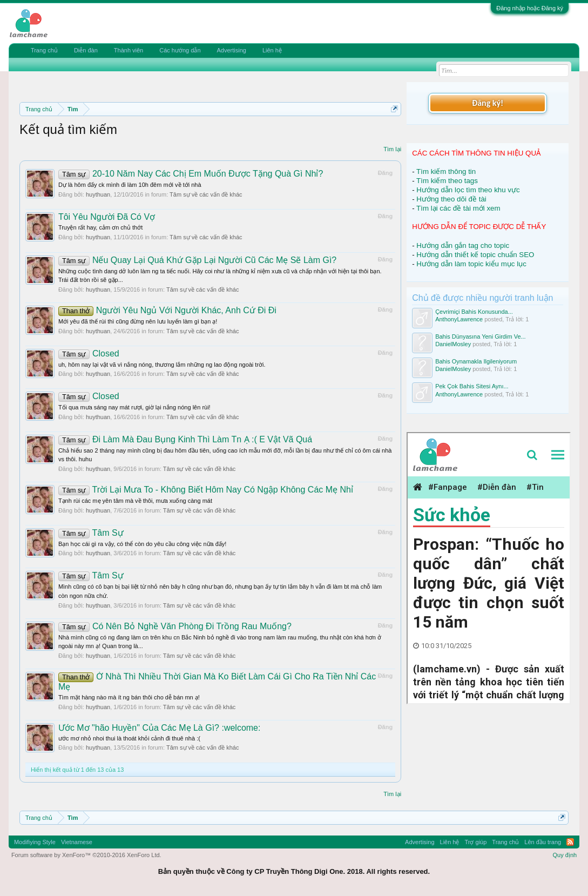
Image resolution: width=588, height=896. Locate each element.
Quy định (565, 855)
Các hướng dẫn (180, 50)
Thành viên (129, 50)
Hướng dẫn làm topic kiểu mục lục (471, 264)
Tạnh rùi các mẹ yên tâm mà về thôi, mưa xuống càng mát (135, 501)
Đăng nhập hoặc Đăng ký (530, 8)
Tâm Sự (91, 533)
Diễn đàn (86, 50)
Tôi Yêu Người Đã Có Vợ (107, 217)
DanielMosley (453, 344)
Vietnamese (77, 842)
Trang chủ (44, 50)
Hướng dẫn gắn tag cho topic (463, 245)
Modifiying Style (35, 842)
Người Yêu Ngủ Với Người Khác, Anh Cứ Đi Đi (167, 310)
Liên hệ (272, 50)
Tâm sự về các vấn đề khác (206, 194)
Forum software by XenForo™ (86, 855)
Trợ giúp (476, 842)
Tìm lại (392, 149)
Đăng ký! (488, 103)
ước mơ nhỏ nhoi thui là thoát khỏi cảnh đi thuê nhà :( (129, 738)
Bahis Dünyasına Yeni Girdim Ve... (481, 336)
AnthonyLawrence (459, 319)
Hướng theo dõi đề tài (451, 199)
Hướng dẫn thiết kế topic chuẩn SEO (475, 255)
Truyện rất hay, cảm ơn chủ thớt (100, 227)
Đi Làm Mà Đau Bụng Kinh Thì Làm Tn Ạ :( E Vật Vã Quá (185, 439)
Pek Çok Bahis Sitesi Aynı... (472, 386)
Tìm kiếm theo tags (447, 181)
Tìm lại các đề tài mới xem (458, 208)
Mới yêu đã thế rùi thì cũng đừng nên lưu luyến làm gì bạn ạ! (138, 321)
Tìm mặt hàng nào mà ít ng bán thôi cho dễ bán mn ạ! (129, 697)
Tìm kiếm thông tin (446, 171)
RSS (570, 842)
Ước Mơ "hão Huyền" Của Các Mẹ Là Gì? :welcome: (160, 728)
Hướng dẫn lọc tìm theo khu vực (468, 190)
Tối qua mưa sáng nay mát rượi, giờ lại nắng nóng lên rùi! (134, 407)
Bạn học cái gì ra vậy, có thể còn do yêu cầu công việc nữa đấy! (143, 544)
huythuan (98, 194)
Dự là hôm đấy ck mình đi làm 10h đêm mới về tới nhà (130, 185)
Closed (89, 353)
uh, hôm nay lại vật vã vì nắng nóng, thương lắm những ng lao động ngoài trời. (162, 365)
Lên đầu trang (543, 842)
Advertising (232, 50)
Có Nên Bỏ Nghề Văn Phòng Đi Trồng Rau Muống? (175, 626)
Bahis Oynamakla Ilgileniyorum (476, 361)
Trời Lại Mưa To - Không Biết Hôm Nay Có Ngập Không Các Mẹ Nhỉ (206, 490)
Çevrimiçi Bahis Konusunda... (474, 312)
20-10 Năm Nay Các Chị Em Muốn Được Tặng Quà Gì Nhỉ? (191, 174)
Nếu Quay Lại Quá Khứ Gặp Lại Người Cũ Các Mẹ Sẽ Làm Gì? (197, 260)
